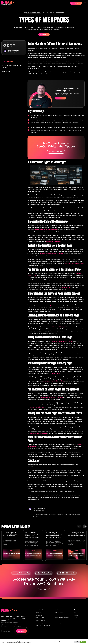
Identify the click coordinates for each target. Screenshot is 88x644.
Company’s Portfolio (56, 373)
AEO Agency (39, 613)
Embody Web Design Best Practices (45, 230)
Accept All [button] (83, 642)
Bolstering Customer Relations (74, 263)
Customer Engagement (54, 241)
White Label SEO (40, 618)
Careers (76, 615)
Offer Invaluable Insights (59, 327)
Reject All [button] (77, 642)
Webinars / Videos (59, 624)
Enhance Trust (66, 287)
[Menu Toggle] (85, 3)
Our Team (76, 613)
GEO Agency (39, 615)
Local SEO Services (40, 620)
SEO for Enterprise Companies (59, 614)
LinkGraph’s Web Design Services (53, 381)
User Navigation (49, 305)
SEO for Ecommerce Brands (62, 617)
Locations (76, 618)
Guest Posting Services (41, 623)
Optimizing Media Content (36, 407)
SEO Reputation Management (43, 625)
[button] (5, 45)
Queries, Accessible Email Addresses (52, 254)
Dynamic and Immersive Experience (51, 397)
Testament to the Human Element (62, 341)
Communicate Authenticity (39, 433)
